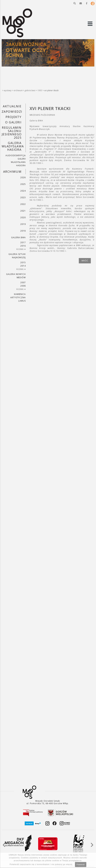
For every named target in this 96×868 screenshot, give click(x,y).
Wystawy (8, 90)
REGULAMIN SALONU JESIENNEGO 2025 (12, 133)
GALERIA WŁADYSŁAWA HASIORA (13, 146)
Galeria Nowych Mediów (16, 276)
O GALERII (13, 122)
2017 (23, 242)
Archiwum (18, 90)
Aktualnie (12, 106)
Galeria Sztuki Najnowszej (17, 256)
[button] (75, 3)
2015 (23, 262)
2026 (23, 177)
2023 (23, 197)
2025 (23, 184)
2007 (23, 282)
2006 (23, 286)
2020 (23, 217)
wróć (85, 261)
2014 (23, 266)
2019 (23, 224)
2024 (23, 191)
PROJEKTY (14, 117)
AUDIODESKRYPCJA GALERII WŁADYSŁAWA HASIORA (16, 160)
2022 (23, 204)
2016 (23, 246)
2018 (23, 231)
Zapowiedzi (12, 112)
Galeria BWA (30, 90)
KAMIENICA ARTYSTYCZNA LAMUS (18, 297)
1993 (40, 90)
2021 (23, 211)
